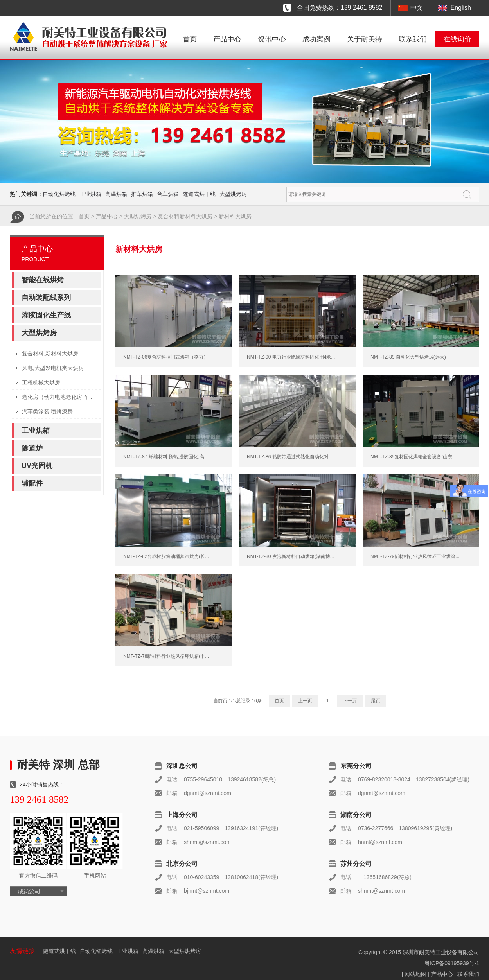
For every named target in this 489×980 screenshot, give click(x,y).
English (461, 8)
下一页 (350, 701)
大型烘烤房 (233, 194)
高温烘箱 (116, 194)
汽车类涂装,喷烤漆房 (47, 411)
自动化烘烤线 (59, 194)
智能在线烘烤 (43, 280)
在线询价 (457, 39)
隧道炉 (32, 448)
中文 (417, 8)
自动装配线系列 (46, 298)
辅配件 (32, 483)
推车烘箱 (142, 194)
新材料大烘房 (235, 216)
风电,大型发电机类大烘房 (53, 368)
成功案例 (316, 39)
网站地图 (415, 974)
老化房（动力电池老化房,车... (58, 397)
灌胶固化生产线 (46, 315)
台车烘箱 (168, 194)
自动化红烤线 (96, 951)
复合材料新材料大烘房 (185, 216)
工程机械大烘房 (41, 382)
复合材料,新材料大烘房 (50, 354)
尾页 (376, 701)
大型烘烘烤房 (185, 951)
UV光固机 (37, 466)
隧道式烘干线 (199, 194)
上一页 (305, 701)
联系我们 (413, 39)
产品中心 (227, 39)
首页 (190, 39)
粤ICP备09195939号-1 (452, 963)
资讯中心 (272, 39)
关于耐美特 (365, 39)
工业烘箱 (90, 194)
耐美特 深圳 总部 (58, 765)
